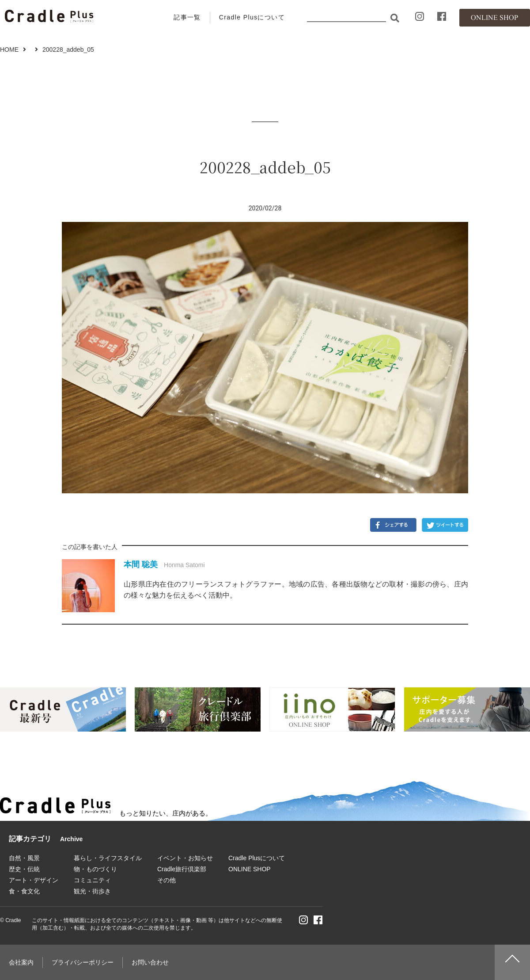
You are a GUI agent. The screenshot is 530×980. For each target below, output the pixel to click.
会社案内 (21, 962)
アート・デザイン (34, 880)
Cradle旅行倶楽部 (182, 869)
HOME (9, 50)
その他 (167, 880)
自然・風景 (24, 858)
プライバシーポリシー (83, 962)
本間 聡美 (141, 564)
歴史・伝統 (24, 869)
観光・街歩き (92, 891)
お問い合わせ (150, 962)
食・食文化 (24, 891)
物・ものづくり (95, 869)
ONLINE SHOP (250, 869)
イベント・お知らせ (185, 858)
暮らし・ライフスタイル (108, 858)
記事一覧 (187, 17)
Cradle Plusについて (252, 17)
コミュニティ (92, 880)
